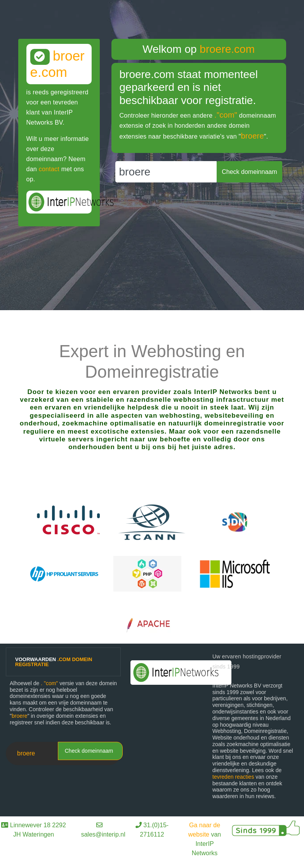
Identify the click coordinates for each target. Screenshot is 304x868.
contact (49, 169)
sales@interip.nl (103, 834)
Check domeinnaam (89, 751)
